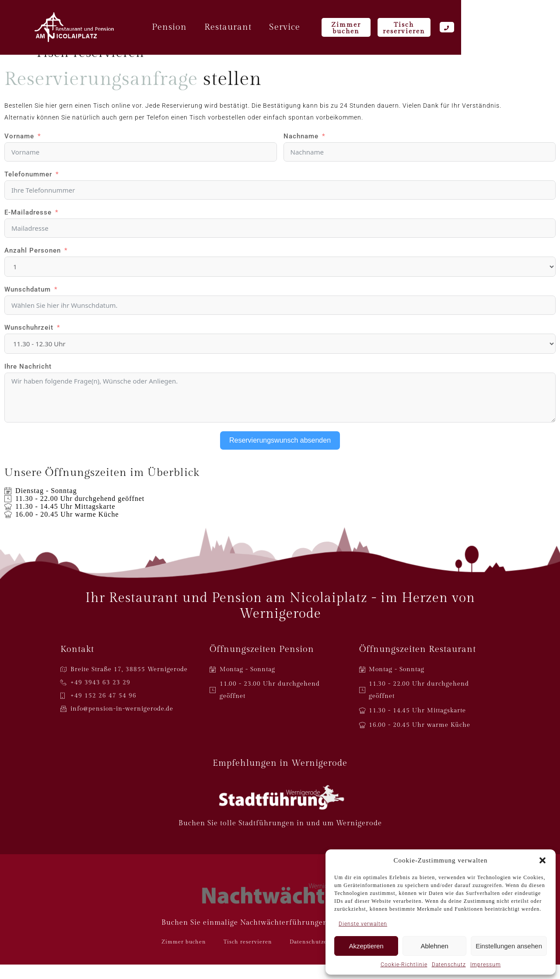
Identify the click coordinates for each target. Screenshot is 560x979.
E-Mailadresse (28, 227)
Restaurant (276, 28)
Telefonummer (28, 189)
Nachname (301, 151)
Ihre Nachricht (28, 381)
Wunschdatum (28, 304)
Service (333, 28)
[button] (542, 860)
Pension (218, 28)
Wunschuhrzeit (29, 342)
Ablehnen (434, 946)
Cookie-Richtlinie (404, 965)
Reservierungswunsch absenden (280, 455)
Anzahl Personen (33, 265)
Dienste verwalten (363, 924)
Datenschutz (449, 965)
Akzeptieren (366, 946)
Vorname (19, 151)
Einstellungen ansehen (509, 946)
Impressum (486, 965)
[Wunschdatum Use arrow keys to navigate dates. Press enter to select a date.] (280, 320)
